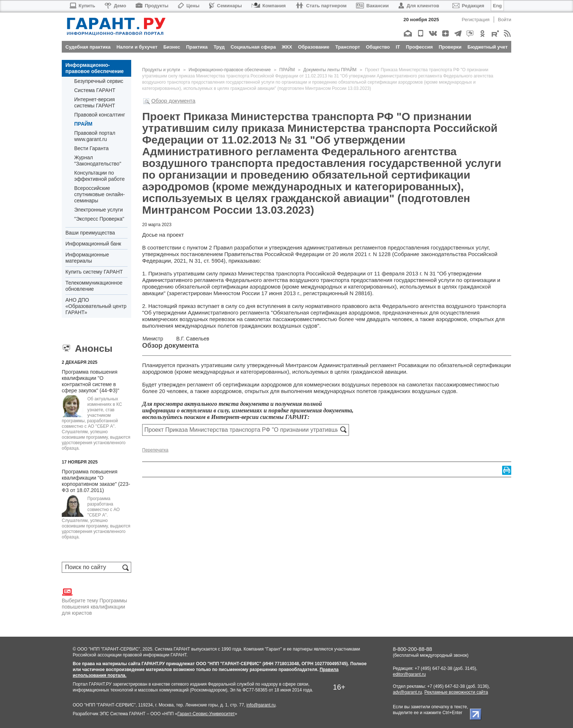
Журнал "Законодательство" (98, 161)
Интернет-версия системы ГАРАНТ (95, 102)
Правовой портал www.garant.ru (95, 136)
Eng (498, 6)
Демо (115, 6)
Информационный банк (93, 244)
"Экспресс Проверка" (99, 219)
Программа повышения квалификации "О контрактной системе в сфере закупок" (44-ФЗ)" (90, 381)
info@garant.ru (261, 705)
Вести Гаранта (91, 148)
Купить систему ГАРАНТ (94, 272)
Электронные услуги (98, 210)
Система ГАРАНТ (95, 90)
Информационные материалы (87, 258)
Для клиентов (419, 6)
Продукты (152, 6)
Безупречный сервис (99, 81)
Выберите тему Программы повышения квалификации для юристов (94, 601)
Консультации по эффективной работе (99, 176)
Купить (82, 6)
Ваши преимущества (90, 233)
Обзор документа (173, 101)
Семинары (225, 6)
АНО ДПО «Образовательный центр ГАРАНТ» (96, 306)
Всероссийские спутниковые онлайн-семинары (99, 194)
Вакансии (372, 6)
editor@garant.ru (409, 674)
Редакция (468, 6)
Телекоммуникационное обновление (94, 286)
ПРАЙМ (83, 124)
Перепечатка (155, 450)
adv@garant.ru (407, 692)
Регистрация (476, 20)
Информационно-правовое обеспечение (95, 68)
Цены (189, 6)
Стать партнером (321, 6)
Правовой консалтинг (100, 115)
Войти (505, 20)
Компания (269, 6)
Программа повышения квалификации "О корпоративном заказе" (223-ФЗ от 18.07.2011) (96, 481)
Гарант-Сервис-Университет (206, 714)
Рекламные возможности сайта (456, 692)
